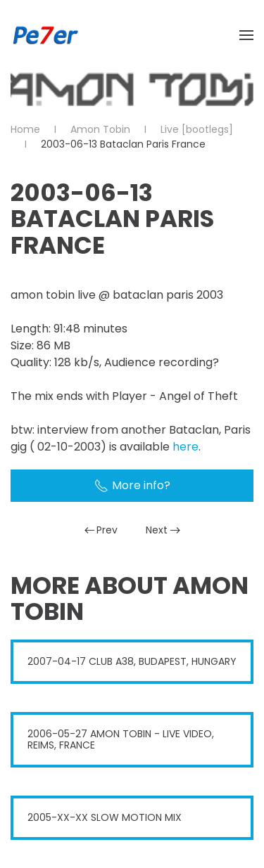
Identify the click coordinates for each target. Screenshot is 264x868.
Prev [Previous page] (101, 530)
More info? (132, 485)
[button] (246, 35)
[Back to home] (46, 35)
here (186, 447)
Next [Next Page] (163, 530)
